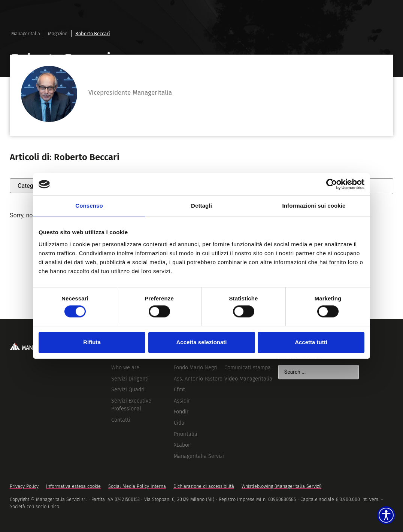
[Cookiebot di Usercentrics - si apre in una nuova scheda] (332, 184)
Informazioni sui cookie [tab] (314, 206)
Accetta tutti (311, 342)
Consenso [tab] (89, 206)
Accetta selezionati (201, 342)
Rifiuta (92, 342)
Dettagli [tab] (201, 206)
